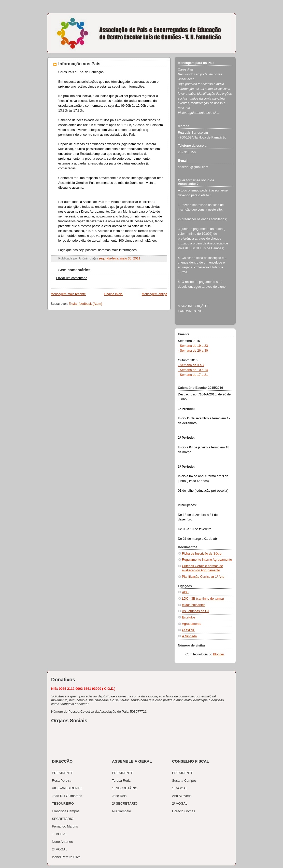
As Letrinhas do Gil (196, 611)
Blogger (218, 654)
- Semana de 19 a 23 (193, 346)
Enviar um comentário (72, 278)
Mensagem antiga (154, 294)
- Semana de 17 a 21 (193, 375)
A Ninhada (189, 636)
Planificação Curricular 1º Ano (203, 577)
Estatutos (189, 617)
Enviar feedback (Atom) (86, 304)
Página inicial (114, 294)
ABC (185, 592)
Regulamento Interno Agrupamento (207, 560)
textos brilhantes (194, 605)
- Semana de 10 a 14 (193, 370)
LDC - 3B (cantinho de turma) (203, 599)
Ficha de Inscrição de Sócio (202, 554)
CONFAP (189, 630)
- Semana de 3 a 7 (191, 365)
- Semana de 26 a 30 (193, 351)
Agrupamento (192, 624)
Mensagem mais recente (68, 294)
